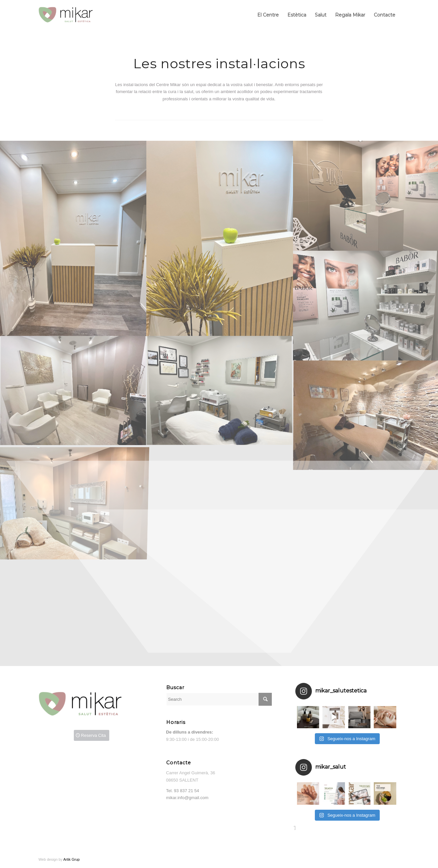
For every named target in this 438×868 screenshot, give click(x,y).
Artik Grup (72, 859)
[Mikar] (71, 15)
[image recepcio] (73, 238)
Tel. (183, 791)
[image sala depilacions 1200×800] (219, 391)
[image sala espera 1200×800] (73, 391)
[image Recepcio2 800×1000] (219, 238)
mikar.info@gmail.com (187, 798)
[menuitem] (268, 15)
